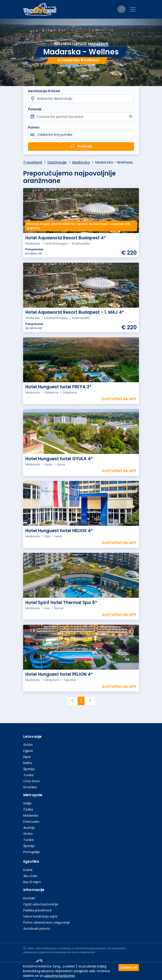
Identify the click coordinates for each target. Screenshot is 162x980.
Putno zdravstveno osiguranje (47, 922)
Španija (29, 769)
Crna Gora (31, 781)
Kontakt (29, 898)
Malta (28, 763)
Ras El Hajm (32, 882)
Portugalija (32, 852)
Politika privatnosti (37, 910)
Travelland (33, 162)
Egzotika (31, 861)
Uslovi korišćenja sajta (40, 916)
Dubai (28, 870)
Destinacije (57, 162)
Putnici (34, 127)
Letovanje (32, 737)
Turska (28, 775)
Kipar (27, 757)
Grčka (28, 745)
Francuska (31, 822)
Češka (28, 809)
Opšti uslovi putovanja (41, 904)
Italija (27, 803)
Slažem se (129, 967)
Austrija (29, 828)
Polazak (35, 109)
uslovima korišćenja (59, 976)
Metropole (33, 795)
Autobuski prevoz (37, 929)
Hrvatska (30, 787)
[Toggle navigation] (133, 9)
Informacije (34, 890)
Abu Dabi (30, 876)
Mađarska (81, 162)
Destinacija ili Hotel (44, 91)
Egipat (28, 751)
